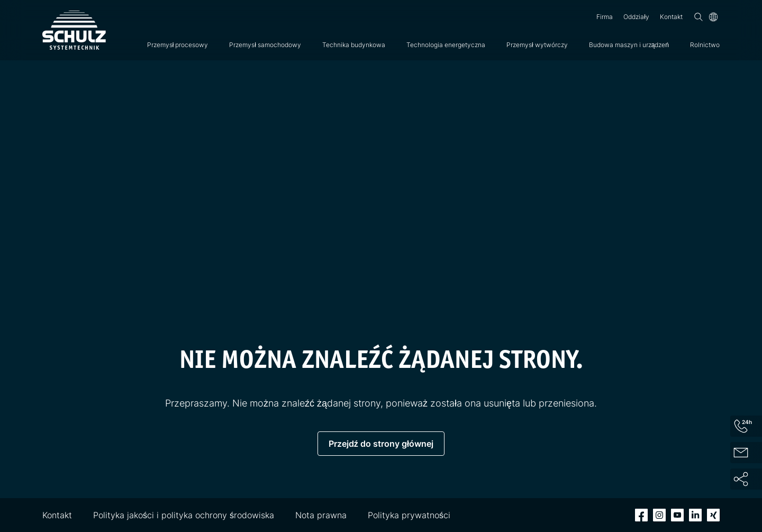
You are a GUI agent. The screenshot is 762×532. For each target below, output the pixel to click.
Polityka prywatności (409, 515)
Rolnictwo (705, 45)
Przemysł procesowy (178, 45)
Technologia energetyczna (446, 45)
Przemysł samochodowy (265, 45)
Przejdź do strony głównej (381, 444)
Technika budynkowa (354, 45)
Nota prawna (321, 515)
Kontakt (671, 17)
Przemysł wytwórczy (537, 45)
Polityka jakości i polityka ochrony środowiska (184, 515)
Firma (605, 17)
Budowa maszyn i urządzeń (629, 45)
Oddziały (636, 17)
